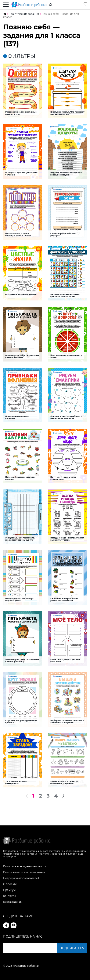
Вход (84, 5)
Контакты (9, 896)
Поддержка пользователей (21, 878)
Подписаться (72, 948)
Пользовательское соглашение (24, 872)
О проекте (10, 884)
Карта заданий (13, 902)
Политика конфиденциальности (25, 866)
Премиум (9, 890)
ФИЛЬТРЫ (19, 56)
